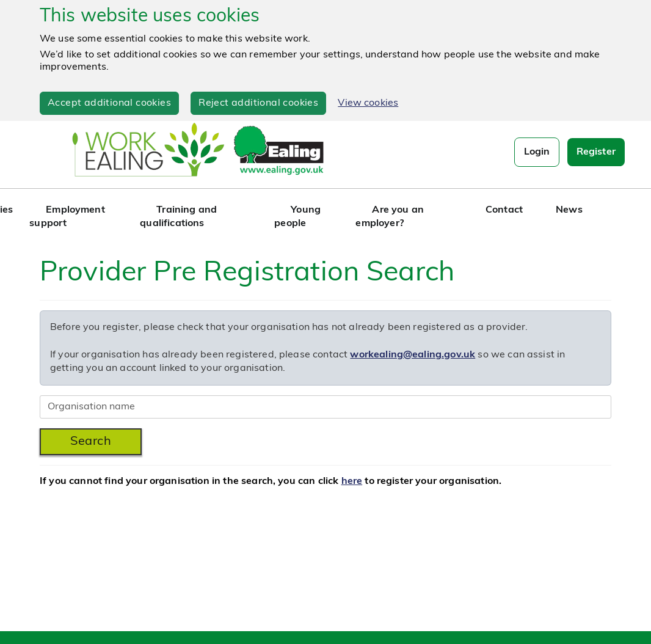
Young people (297, 217)
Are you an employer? (390, 217)
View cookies (368, 103)
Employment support (67, 217)
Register (594, 152)
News (569, 210)
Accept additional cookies (109, 103)
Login (537, 152)
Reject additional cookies (258, 103)
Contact (504, 210)
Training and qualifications (178, 217)
